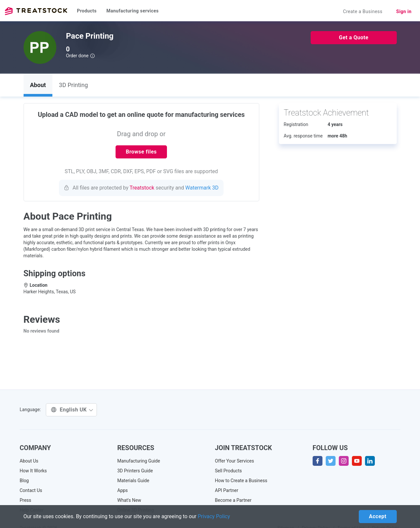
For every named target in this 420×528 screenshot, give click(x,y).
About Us (29, 461)
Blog (24, 481)
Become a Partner (233, 500)
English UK (72, 410)
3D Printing (73, 85)
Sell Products (228, 471)
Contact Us (31, 490)
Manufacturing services (133, 11)
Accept (378, 516)
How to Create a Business (241, 481)
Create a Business (363, 11)
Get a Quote (354, 37)
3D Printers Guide (135, 471)
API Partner (227, 490)
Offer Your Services (235, 461)
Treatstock (36, 11)
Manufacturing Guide (139, 461)
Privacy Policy (214, 516)
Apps (122, 490)
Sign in (404, 11)
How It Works (33, 471)
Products (87, 11)
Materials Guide (133, 481)
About (38, 85)
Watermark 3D (202, 188)
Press (25, 500)
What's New (129, 500)
